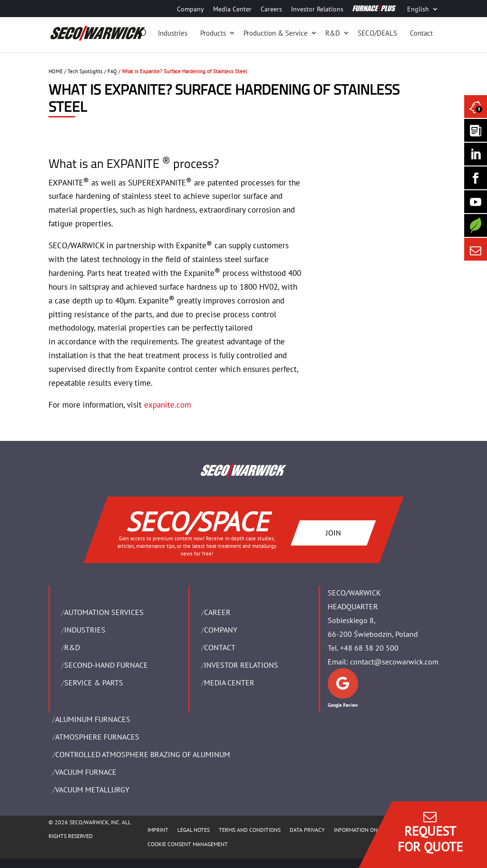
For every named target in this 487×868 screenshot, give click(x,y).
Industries (173, 33)
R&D (333, 33)
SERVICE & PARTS (94, 683)
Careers (271, 10)
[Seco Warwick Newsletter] (476, 130)
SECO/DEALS (377, 33)
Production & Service (276, 33)
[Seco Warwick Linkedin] (476, 154)
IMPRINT (158, 830)
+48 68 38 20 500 (369, 648)
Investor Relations (317, 10)
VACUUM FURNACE (86, 772)
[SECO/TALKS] (476, 202)
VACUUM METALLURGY (92, 790)
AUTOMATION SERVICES (104, 612)
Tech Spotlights (85, 71)
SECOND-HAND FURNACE (106, 665)
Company (190, 10)
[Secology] (476, 225)
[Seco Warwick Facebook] (476, 178)
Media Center (232, 10)
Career (217, 612)
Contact (421, 33)
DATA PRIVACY (307, 830)
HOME (56, 71)
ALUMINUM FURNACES (93, 719)
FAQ (112, 71)
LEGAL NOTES (194, 830)
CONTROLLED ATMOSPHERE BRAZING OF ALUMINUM (143, 754)
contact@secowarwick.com (394, 662)
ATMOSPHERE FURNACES (97, 737)
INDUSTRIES (85, 630)
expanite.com (168, 405)
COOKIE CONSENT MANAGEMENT (188, 844)
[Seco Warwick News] (476, 107)
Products (213, 33)
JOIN (333, 533)
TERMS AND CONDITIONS (250, 830)
